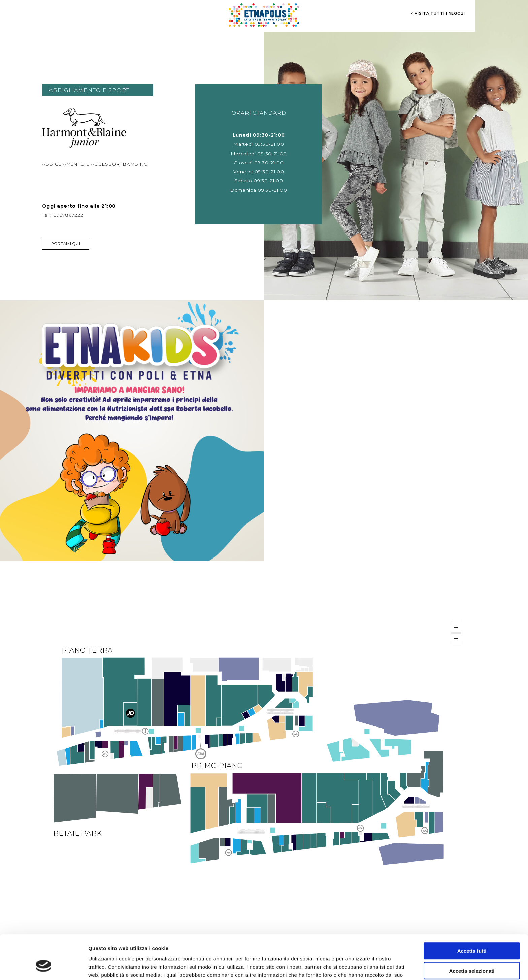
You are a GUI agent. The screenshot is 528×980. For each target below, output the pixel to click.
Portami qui (66, 244)
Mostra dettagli (354, 967)
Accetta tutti (472, 913)
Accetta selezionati (472, 933)
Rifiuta (472, 952)
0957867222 (68, 215)
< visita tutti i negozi (438, 13)
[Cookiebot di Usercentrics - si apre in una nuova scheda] (44, 967)
